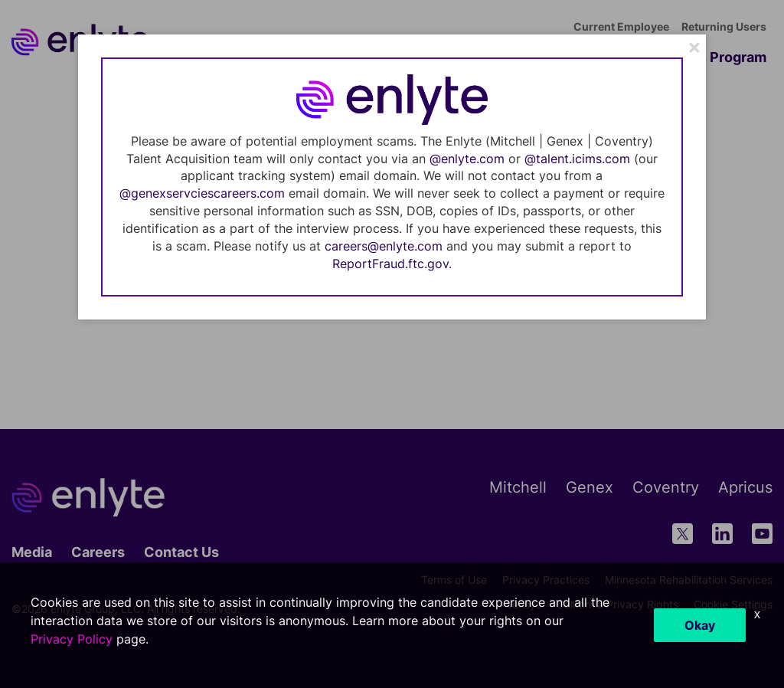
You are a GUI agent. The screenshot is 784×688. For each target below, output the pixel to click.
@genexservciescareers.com (202, 193)
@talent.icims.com (577, 159)
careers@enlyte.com (384, 246)
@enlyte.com (467, 159)
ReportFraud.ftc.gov (390, 264)
